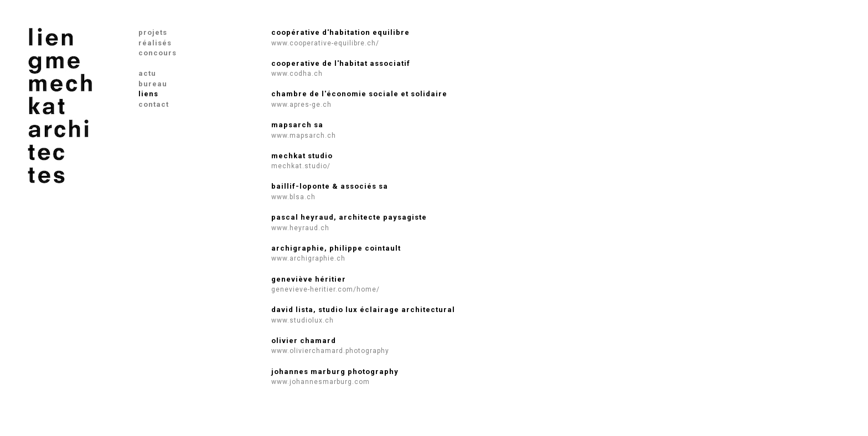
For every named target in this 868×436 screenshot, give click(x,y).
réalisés (155, 43)
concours (157, 53)
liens (148, 94)
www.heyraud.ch (300, 228)
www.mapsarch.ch (304, 136)
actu (147, 73)
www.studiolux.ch (303, 320)
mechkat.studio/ (301, 166)
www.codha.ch (297, 74)
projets (153, 32)
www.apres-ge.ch (301, 105)
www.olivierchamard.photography (330, 351)
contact (154, 104)
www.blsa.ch (293, 197)
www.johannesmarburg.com (321, 382)
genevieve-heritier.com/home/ (325, 289)
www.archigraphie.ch (308, 258)
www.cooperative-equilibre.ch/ (325, 43)
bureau (153, 84)
